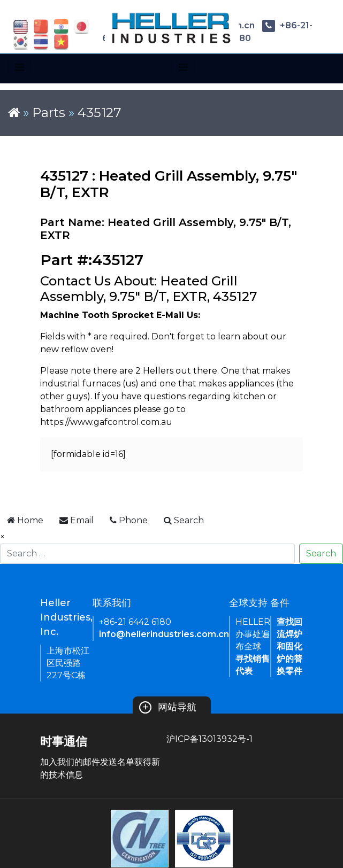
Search (321, 553)
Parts (49, 113)
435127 (100, 113)
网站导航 (168, 707)
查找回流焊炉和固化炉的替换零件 (289, 646)
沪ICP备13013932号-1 (209, 739)
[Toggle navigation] (20, 67)
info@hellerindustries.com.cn (164, 634)
